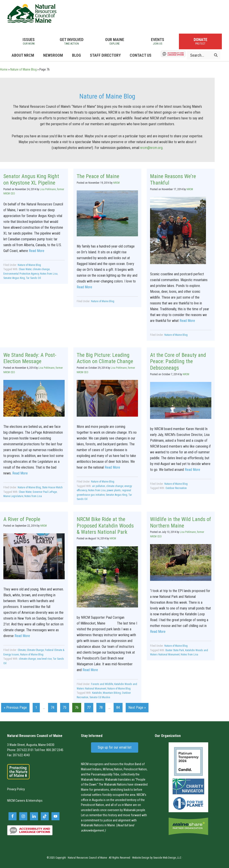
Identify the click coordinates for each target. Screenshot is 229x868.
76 (78, 707)
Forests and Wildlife (102, 684)
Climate (22, 650)
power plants (114, 490)
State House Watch (52, 487)
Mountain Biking (112, 693)
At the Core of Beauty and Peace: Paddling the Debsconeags (178, 362)
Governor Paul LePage (45, 492)
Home (4, 69)
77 (90, 707)
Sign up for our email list (115, 747)
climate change (41, 269)
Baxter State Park (175, 650)
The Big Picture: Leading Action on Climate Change (105, 358)
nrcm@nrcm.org (151, 148)
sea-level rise (44, 659)
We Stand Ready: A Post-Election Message (30, 358)
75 (66, 707)
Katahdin (97, 693)
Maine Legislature (13, 496)
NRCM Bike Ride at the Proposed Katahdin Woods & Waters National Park (105, 526)
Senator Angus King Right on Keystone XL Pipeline (31, 180)
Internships (35, 801)
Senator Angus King (14, 278)
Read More (37, 251)
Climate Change (35, 650)
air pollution (99, 486)
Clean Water (25, 269)
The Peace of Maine (98, 176)
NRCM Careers (16, 801)
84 (119, 707)
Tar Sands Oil (33, 278)
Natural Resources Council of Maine (32, 13)
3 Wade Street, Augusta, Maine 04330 (31, 745)
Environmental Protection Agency (21, 274)
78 (102, 707)
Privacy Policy (16, 789)
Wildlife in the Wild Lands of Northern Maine (181, 522)
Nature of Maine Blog (23, 69)
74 (54, 707)
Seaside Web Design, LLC (167, 858)
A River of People (22, 519)
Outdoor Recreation (176, 488)
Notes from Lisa (49, 274)
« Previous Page (15, 708)
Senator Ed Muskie (100, 697)
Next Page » (137, 708)
